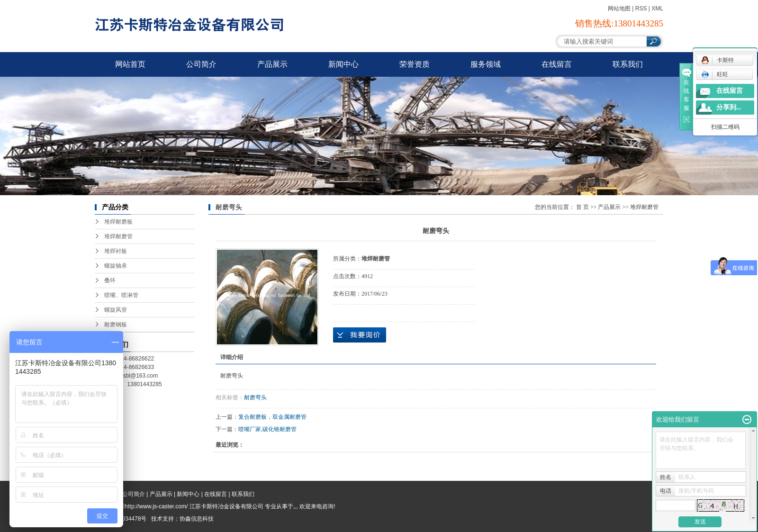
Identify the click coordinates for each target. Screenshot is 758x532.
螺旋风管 (116, 310)
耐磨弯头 (255, 397)
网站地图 (619, 9)
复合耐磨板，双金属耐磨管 (272, 417)
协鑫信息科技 (197, 519)
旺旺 (715, 74)
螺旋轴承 (116, 266)
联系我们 (628, 64)
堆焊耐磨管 (118, 236)
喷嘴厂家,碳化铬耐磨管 (267, 429)
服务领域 (486, 64)
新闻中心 (343, 64)
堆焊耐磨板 (118, 222)
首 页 (582, 207)
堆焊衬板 (116, 251)
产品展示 (272, 64)
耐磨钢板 (116, 325)
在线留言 (557, 64)
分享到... (729, 107)
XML (657, 9)
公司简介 (201, 64)
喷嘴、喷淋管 (121, 295)
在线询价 (360, 335)
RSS (641, 9)
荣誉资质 (415, 64)
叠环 (110, 280)
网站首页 (130, 64)
